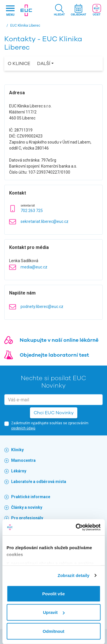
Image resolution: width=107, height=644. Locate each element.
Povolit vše (53, 593)
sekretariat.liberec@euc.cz (45, 221)
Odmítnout (54, 631)
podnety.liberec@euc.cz (42, 307)
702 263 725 (32, 211)
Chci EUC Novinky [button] (54, 413)
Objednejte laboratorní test (54, 355)
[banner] (26, 10)
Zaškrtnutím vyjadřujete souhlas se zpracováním (50, 426)
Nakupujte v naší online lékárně (59, 340)
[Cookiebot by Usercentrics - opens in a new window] (76, 527)
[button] (59, 10)
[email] (53, 400)
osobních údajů (23, 428)
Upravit (54, 612)
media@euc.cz (34, 267)
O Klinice (19, 64)
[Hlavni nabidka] (10, 10)
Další (44, 64)
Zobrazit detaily (74, 575)
